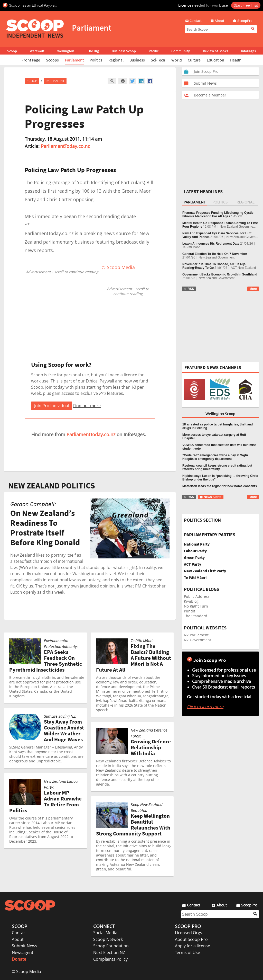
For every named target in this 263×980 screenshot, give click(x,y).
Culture (194, 60)
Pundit (190, 611)
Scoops (52, 60)
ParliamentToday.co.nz (65, 146)
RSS (189, 289)
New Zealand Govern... (242, 237)
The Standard (196, 616)
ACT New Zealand (243, 268)
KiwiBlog (191, 601)
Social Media (105, 933)
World (177, 60)
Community (181, 51)
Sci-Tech (158, 60)
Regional (116, 60)
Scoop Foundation (111, 946)
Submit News (25, 946)
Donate (19, 959)
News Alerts (210, 497)
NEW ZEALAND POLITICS (52, 486)
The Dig (93, 51)
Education (215, 60)
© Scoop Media (26, 972)
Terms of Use (187, 952)
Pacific (154, 51)
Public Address (197, 596)
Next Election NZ (109, 952)
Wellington (66, 51)
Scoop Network (108, 939)
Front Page (31, 60)
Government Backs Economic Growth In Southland (220, 274)
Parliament (74, 60)
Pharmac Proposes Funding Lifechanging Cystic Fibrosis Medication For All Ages (218, 215)
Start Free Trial (246, 5)
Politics (96, 60)
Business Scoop (124, 51)
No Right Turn (196, 606)
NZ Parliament (196, 635)
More (253, 289)
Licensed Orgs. (189, 933)
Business (137, 60)
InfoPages (248, 51)
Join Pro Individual (52, 406)
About (18, 939)
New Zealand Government (217, 257)
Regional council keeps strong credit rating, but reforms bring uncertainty (217, 467)
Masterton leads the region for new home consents (220, 486)
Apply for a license (192, 946)
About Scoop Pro (191, 939)
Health (236, 60)
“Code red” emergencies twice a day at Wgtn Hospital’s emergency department (215, 457)
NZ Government (198, 640)
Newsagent (23, 952)
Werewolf (37, 51)
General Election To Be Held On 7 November (215, 254)
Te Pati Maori (191, 247)
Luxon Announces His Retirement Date (211, 244)
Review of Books (215, 51)
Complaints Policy (110, 959)
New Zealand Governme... (238, 227)
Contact (19, 933)
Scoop (12, 51)
